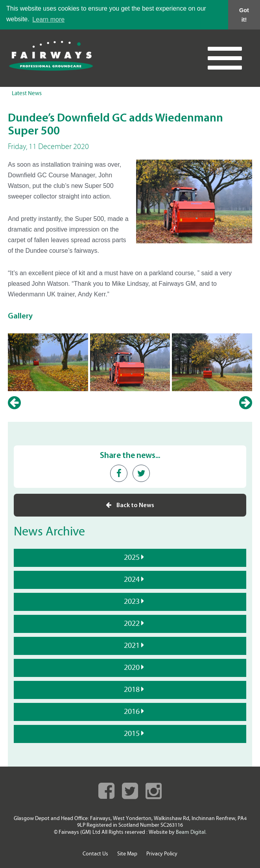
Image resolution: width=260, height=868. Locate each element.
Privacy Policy (162, 854)
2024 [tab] (131, 579)
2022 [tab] (131, 623)
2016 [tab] (131, 712)
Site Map (127, 854)
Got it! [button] (244, 15)
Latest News (27, 94)
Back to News (130, 505)
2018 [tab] (131, 690)
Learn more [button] (48, 19)
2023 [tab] (131, 601)
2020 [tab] (131, 668)
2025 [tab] (131, 557)
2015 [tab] (131, 734)
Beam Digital (191, 832)
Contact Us (95, 854)
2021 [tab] (131, 645)
